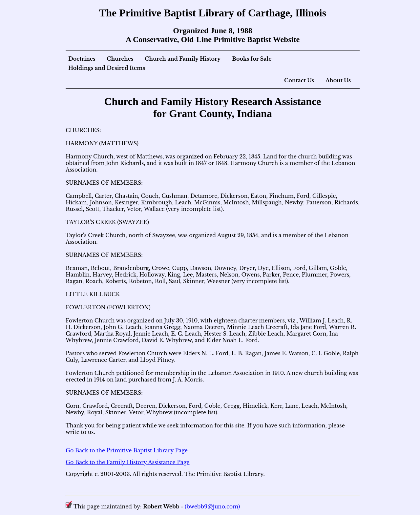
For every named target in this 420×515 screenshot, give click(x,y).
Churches (120, 59)
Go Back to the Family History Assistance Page (127, 462)
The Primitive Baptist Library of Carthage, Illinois (213, 13)
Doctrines (82, 59)
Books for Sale (252, 59)
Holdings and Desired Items (107, 68)
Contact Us (299, 80)
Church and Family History (183, 59)
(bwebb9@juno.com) (212, 506)
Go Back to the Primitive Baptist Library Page (127, 450)
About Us (338, 80)
